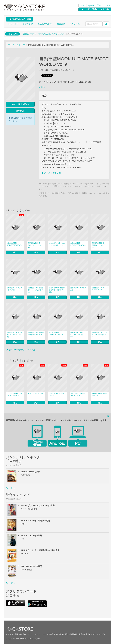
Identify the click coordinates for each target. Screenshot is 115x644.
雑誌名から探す (45, 24)
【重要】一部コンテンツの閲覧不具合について (44, 34)
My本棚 (91, 5)
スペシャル (75, 24)
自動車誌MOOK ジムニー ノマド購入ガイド (57, 244)
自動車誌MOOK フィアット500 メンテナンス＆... (100, 335)
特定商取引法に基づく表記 (57, 634)
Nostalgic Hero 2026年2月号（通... (100, 394)
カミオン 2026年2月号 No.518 (57, 394)
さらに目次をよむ (51, 173)
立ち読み (20, 111)
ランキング (28, 24)
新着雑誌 (61, 24)
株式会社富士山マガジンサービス (92, 634)
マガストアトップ (16, 45)
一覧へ (10, 488)
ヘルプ (107, 5)
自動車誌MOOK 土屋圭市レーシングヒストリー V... (36, 290)
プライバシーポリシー (36, 634)
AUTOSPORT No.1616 (35, 393)
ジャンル (13, 24)
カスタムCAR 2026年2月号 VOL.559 (78, 394)
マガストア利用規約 (14, 634)
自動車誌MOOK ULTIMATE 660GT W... (14, 244)
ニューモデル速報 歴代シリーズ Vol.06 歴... (14, 394)
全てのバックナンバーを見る (21, 350)
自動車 (42, 87)
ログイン (83, 5)
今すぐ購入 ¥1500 (20, 104)
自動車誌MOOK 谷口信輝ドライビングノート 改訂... (14, 335)
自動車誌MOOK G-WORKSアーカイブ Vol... (34, 245)
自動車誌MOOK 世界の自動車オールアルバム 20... (57, 290)
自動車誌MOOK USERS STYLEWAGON (100, 289)
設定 (99, 5)
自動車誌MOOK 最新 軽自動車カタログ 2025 (36, 334)
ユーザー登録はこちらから (95, 9)
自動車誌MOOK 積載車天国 (78, 289)
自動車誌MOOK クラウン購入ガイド (14, 289)
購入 (15, 253)
